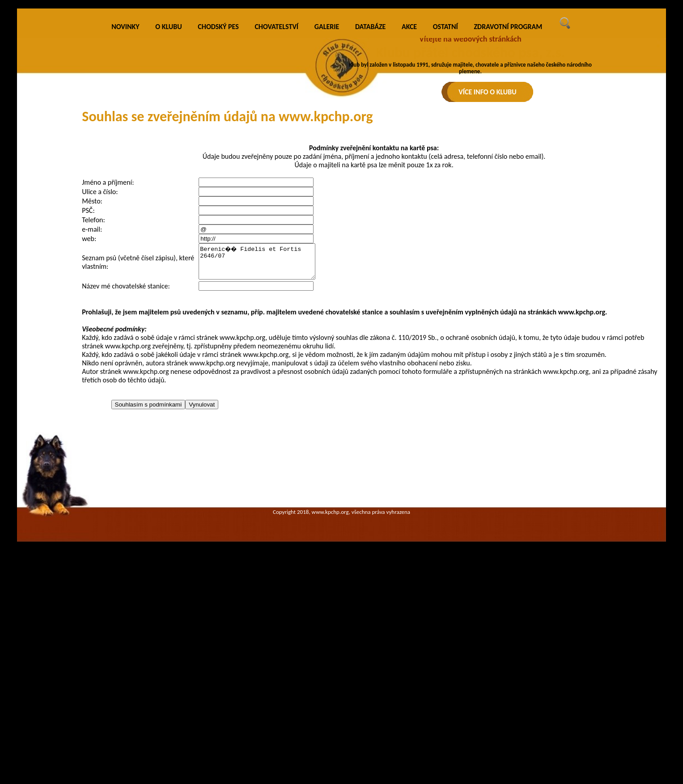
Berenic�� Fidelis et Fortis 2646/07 (264, 424)
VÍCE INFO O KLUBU (488, 92)
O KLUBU (168, 185)
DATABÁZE (370, 185)
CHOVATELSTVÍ (276, 185)
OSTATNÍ (445, 185)
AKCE (409, 185)
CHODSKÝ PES (218, 185)
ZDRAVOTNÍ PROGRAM (508, 185)
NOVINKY (125, 185)
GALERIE (327, 185)
